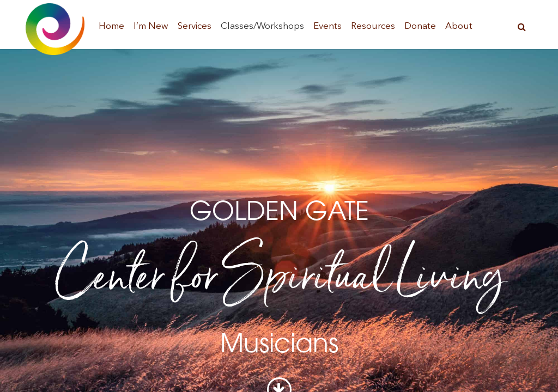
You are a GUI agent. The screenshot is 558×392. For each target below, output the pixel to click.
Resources (373, 26)
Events (327, 26)
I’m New (151, 26)
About (459, 26)
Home (111, 26)
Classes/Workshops (262, 26)
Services (195, 26)
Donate (420, 26)
